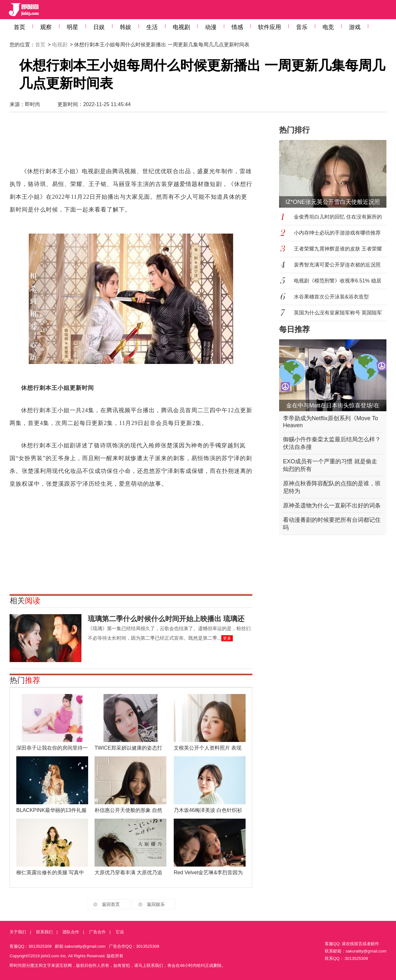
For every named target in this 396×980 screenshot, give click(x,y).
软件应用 (270, 27)
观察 (46, 27)
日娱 (99, 27)
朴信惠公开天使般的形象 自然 (128, 810)
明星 (72, 27)
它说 (120, 932)
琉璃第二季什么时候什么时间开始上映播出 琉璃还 (166, 619)
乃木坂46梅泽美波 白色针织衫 (208, 810)
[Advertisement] (131, 143)
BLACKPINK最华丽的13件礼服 (51, 810)
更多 (227, 638)
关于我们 (18, 932)
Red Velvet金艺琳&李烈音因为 (208, 872)
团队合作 (71, 932)
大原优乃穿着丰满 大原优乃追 (128, 872)
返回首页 (111, 904)
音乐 (302, 27)
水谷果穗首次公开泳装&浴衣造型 (331, 297)
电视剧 (181, 27)
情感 (237, 27)
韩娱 (126, 27)
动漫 (211, 27)
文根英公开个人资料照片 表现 (208, 748)
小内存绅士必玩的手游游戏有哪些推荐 (337, 233)
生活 (152, 27)
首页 (19, 27)
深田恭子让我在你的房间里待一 (52, 748)
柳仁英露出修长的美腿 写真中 (50, 872)
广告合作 (97, 932)
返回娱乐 (156, 904)
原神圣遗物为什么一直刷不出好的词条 (332, 505)
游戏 (355, 27)
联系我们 (44, 932)
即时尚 (33, 104)
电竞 (328, 27)
